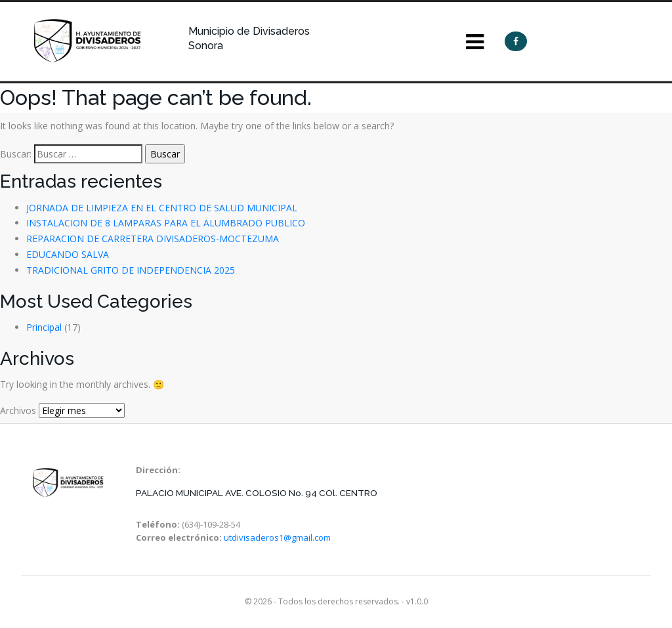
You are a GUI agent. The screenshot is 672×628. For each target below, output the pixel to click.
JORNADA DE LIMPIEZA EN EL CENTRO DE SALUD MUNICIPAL (162, 208)
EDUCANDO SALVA (68, 254)
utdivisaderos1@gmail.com (277, 537)
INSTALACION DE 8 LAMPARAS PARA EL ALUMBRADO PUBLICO (166, 223)
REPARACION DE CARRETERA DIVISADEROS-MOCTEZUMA (153, 239)
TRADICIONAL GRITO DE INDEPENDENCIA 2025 (131, 270)
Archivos (18, 410)
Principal (44, 327)
